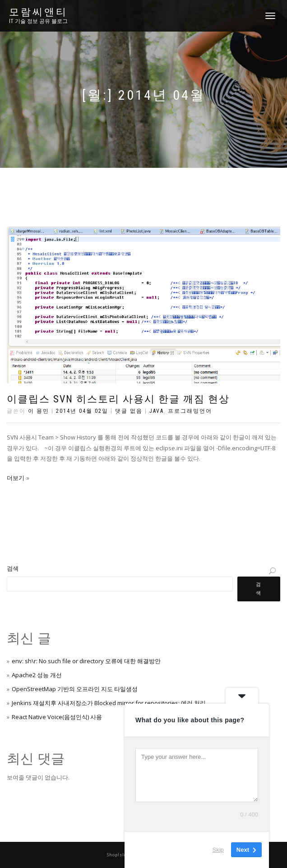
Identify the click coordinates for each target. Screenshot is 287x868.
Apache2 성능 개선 (37, 675)
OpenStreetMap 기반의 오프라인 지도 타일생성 (75, 689)
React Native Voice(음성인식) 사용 (57, 717)
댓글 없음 (129, 411)
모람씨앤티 (38, 12)
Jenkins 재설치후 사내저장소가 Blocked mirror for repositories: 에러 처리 (109, 703)
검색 (13, 568)
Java (157, 411)
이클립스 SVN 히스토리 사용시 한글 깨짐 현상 (118, 399)
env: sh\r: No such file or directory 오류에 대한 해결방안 (86, 661)
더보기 (16, 478)
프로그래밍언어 (190, 411)
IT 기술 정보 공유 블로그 (38, 21)
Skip (218, 850)
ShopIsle (118, 855)
